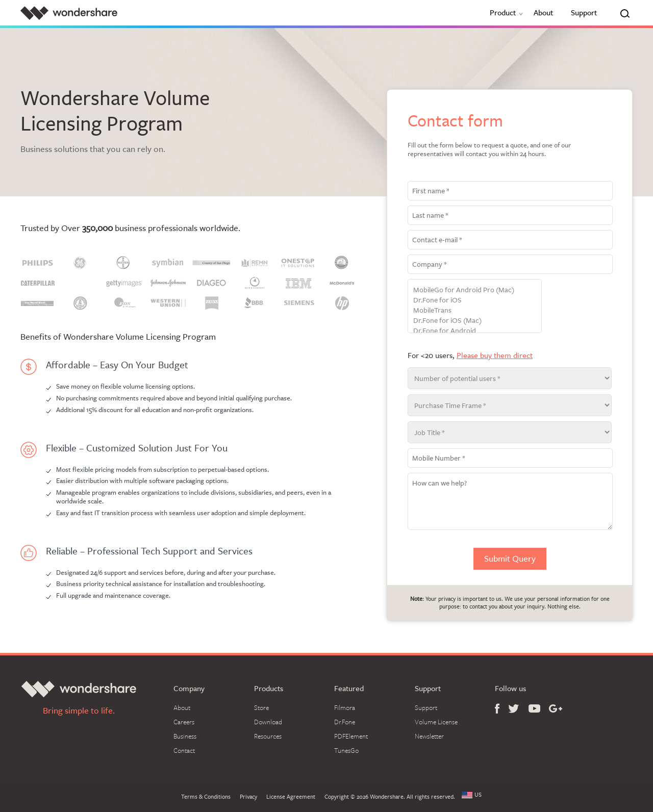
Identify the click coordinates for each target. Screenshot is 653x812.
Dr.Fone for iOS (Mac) (475, 320)
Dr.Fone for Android (475, 331)
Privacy (248, 797)
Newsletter (429, 736)
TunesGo (346, 750)
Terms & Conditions (206, 797)
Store (261, 707)
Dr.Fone (345, 722)
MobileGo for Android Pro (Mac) (475, 290)
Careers (184, 722)
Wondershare (69, 13)
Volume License (436, 722)
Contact (184, 750)
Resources (268, 736)
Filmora (345, 707)
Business (185, 736)
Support (584, 12)
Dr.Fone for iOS (475, 300)
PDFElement (351, 736)
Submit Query (510, 559)
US (478, 795)
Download (268, 722)
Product (508, 12)
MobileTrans (475, 310)
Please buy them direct (495, 355)
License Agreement (291, 797)
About (543, 12)
